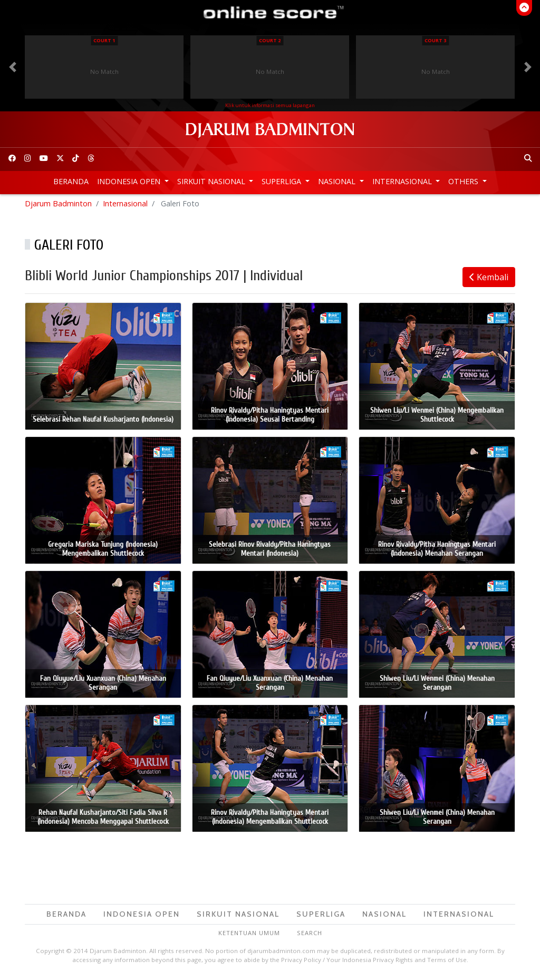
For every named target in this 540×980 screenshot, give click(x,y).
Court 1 (104, 40)
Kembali (489, 280)
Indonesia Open (130, 181)
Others (464, 181)
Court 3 (435, 40)
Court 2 (270, 40)
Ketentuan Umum (249, 935)
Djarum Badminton (58, 206)
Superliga (282, 181)
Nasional (338, 181)
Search (310, 935)
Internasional (403, 181)
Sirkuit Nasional (212, 181)
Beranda (71, 181)
